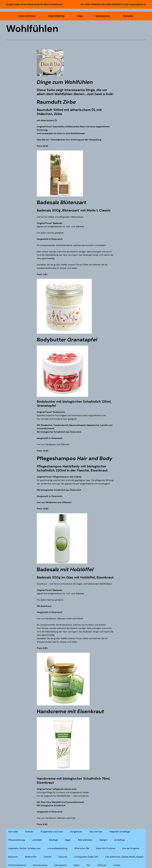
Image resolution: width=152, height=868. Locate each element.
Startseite (128, 16)
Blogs (80, 16)
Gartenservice (103, 16)
